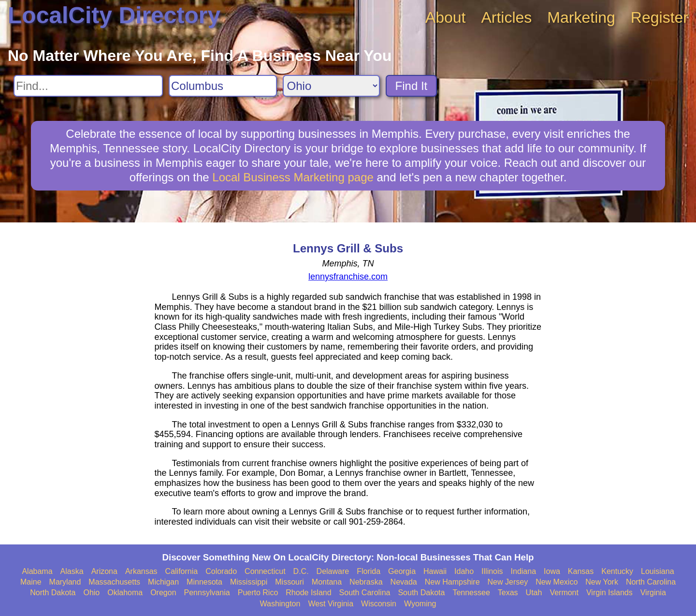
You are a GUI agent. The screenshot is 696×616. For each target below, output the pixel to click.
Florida (369, 571)
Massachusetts (114, 582)
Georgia (402, 571)
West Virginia (331, 604)
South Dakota (421, 593)
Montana (327, 582)
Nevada (404, 582)
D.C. (301, 571)
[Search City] (223, 86)
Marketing (581, 17)
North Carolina (651, 582)
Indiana (524, 571)
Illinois (492, 571)
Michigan (163, 582)
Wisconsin (379, 604)
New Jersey (508, 582)
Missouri (290, 582)
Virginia (653, 593)
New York (602, 582)
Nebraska (366, 582)
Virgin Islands (609, 593)
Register (660, 17)
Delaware (333, 571)
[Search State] (331, 86)
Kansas (581, 571)
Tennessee (471, 593)
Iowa (552, 571)
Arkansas (141, 571)
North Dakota (53, 593)
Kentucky (617, 571)
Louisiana (658, 571)
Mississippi (249, 582)
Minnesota (204, 582)
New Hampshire (452, 582)
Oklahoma (125, 593)
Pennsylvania (207, 593)
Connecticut (265, 571)
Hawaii (435, 571)
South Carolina (365, 593)
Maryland (65, 582)
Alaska (72, 571)
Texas (508, 593)
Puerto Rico (258, 593)
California (182, 571)
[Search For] (88, 86)
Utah (534, 593)
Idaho (464, 571)
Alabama (37, 571)
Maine (31, 582)
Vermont (564, 593)
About (446, 17)
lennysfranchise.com (348, 277)
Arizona (104, 571)
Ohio (91, 593)
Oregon (163, 593)
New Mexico (557, 582)
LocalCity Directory (114, 15)
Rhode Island (308, 593)
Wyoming (420, 604)
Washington (280, 604)
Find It (412, 86)
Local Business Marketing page (293, 177)
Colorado (221, 571)
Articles (506, 17)
